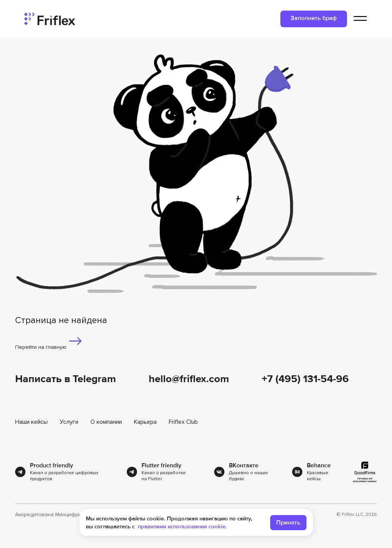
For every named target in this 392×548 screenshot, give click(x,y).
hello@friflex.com (189, 379)
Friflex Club (183, 422)
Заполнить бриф (314, 18)
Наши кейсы (31, 422)
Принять (288, 523)
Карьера (145, 422)
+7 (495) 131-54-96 (305, 379)
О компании (106, 422)
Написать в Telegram (65, 379)
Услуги (69, 422)
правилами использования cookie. (182, 526)
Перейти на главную (49, 342)
